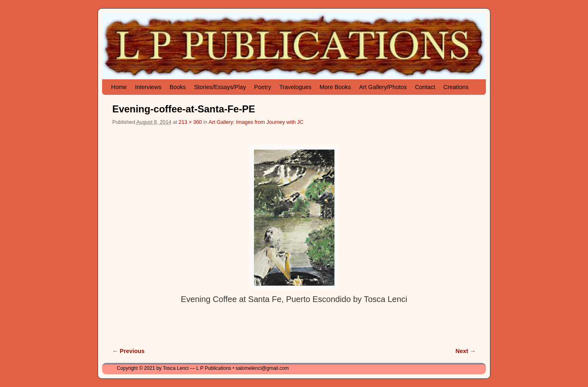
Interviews (148, 87)
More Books (335, 87)
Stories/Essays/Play (220, 87)
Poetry (263, 87)
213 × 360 (190, 122)
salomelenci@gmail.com (262, 368)
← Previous (128, 351)
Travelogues (295, 87)
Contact (425, 87)
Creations (456, 87)
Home (119, 87)
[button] (294, 218)
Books (178, 87)
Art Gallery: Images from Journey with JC (256, 122)
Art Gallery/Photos (383, 87)
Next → (466, 351)
